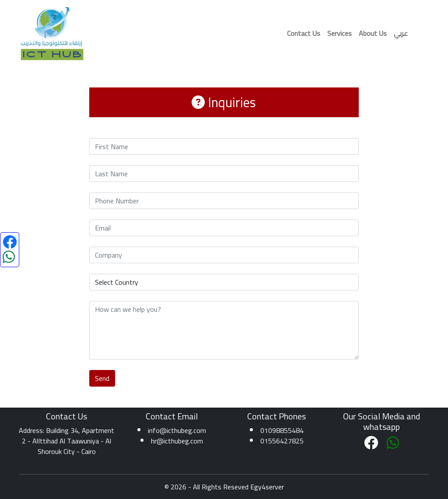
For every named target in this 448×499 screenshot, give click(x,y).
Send (102, 378)
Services (339, 33)
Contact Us (304, 33)
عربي (401, 33)
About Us (373, 33)
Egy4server (267, 487)
